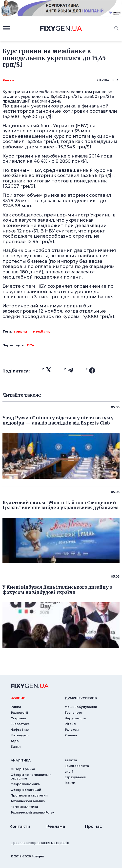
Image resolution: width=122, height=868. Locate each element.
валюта (71, 760)
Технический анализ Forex (32, 812)
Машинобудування (81, 707)
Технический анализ (28, 801)
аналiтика (21, 760)
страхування (75, 777)
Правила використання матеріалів (40, 843)
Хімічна (71, 735)
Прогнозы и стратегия (29, 795)
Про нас (93, 826)
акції (69, 771)
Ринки (8, 80)
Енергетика (20, 724)
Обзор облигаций (26, 790)
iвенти (70, 783)
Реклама (56, 826)
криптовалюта (77, 766)
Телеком (72, 730)
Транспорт (74, 713)
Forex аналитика (24, 807)
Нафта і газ (20, 730)
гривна (20, 331)
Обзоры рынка (23, 769)
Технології (19, 713)
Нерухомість (75, 718)
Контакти (20, 826)
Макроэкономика (25, 784)
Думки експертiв (81, 698)
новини (18, 698)
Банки (16, 747)
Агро (15, 741)
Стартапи (18, 718)
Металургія (20, 735)
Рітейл (70, 724)
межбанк (41, 331)
